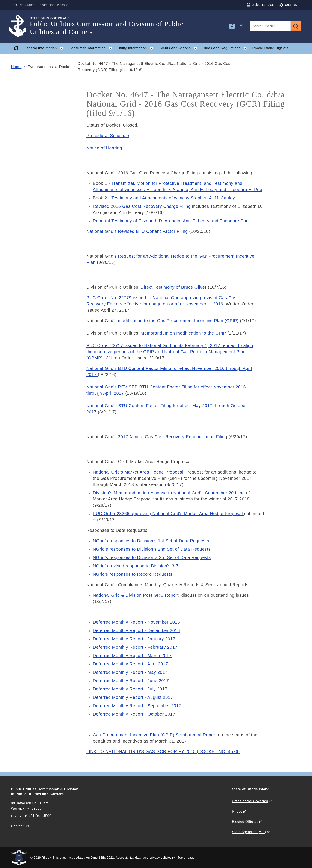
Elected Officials (245, 822)
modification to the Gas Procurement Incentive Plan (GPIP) (179, 321)
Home (16, 67)
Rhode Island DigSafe (271, 48)
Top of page (186, 858)
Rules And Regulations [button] (226, 48)
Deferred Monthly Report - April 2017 (130, 664)
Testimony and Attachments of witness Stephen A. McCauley (173, 198)
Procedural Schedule (108, 136)
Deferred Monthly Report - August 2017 (133, 697)
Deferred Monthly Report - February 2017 (135, 647)
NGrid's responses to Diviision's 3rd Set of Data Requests (152, 557)
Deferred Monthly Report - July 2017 (130, 689)
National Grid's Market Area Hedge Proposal (138, 472)
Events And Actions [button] (179, 48)
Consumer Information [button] (92, 48)
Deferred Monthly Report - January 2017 (134, 639)
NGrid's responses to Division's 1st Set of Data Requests (151, 541)
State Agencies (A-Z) (249, 832)
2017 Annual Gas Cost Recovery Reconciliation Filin (171, 437)
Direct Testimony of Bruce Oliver (174, 287)
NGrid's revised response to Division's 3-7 (136, 566)
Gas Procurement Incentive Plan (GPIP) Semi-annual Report (155, 735)
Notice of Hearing (104, 148)
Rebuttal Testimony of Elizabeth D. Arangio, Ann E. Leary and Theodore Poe (171, 221)
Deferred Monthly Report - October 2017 (134, 714)
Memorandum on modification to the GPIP (183, 333)
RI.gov (237, 811)
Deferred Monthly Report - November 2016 (136, 622)
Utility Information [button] (137, 48)
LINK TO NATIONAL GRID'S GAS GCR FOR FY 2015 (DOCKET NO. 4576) (163, 751)
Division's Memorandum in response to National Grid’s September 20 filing (170, 493)
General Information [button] (45, 48)
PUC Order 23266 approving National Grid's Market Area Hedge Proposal (169, 514)
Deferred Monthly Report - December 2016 (136, 630)
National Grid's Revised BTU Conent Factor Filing (137, 231)
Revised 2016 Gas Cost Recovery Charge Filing (142, 206)
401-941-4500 (40, 816)
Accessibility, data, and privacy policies (144, 858)
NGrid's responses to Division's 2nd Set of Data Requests (152, 549)
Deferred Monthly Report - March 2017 (132, 656)
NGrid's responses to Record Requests (133, 574)
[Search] (270, 26)
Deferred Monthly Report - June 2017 (131, 681)
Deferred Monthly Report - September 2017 (137, 706)
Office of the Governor (250, 801)
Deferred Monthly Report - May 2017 (130, 672)
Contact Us (20, 826)
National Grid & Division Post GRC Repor (135, 595)
